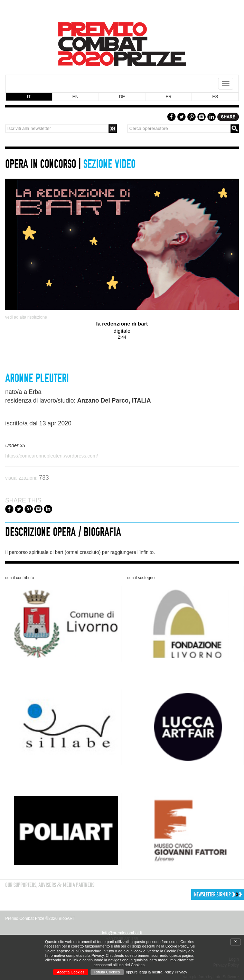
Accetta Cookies (71, 972)
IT (29, 97)
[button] (194, 894)
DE (122, 97)
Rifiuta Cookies (107, 972)
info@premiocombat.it (122, 933)
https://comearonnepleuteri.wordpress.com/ (51, 456)
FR (168, 97)
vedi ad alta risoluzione (26, 317)
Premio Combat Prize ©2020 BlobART (40, 918)
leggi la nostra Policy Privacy (163, 972)
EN (75, 97)
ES (215, 97)
